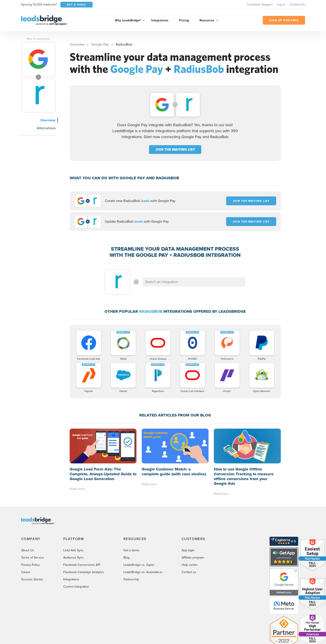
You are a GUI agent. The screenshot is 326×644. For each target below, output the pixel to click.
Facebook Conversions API (82, 565)
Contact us (189, 572)
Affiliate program (193, 558)
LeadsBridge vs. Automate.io (143, 572)
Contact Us (297, 5)
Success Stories (32, 579)
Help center (190, 565)
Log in (281, 5)
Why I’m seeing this (38, 39)
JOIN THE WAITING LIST (175, 149)
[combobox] (194, 282)
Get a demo (131, 550)
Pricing (184, 20)
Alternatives (46, 128)
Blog (127, 558)
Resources (207, 20)
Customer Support (260, 5)
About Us (28, 550)
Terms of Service (33, 558)
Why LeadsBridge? (128, 20)
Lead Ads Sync (73, 550)
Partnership (131, 579)
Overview (48, 120)
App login (188, 550)
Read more (77, 489)
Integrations (160, 20)
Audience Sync (74, 558)
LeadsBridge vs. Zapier (139, 565)
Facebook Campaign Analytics (84, 572)
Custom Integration (76, 587)
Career (26, 572)
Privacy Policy (30, 565)
